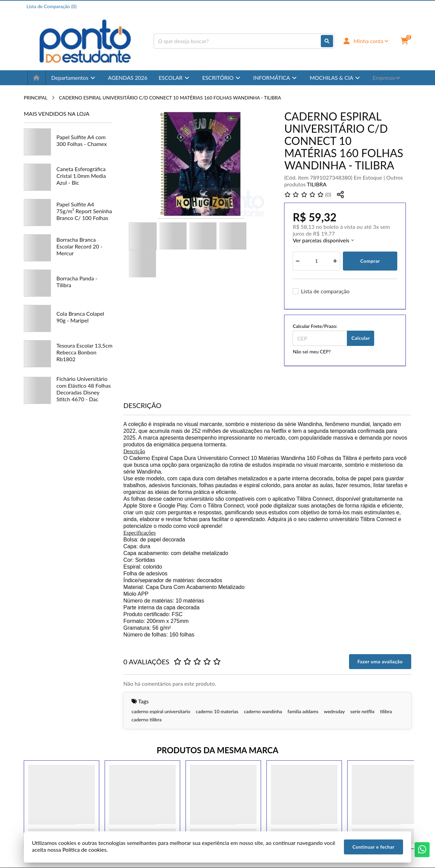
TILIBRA (317, 184)
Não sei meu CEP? (312, 352)
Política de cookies (84, 849)
